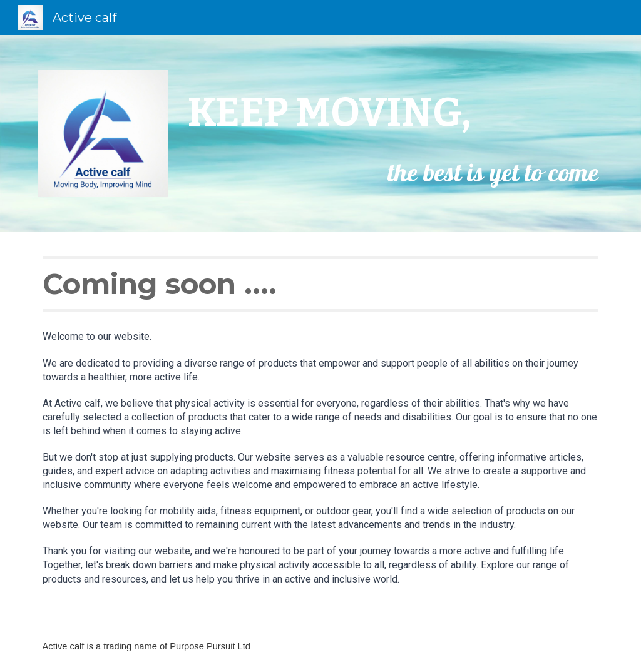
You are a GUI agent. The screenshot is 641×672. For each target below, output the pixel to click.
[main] (393, 134)
